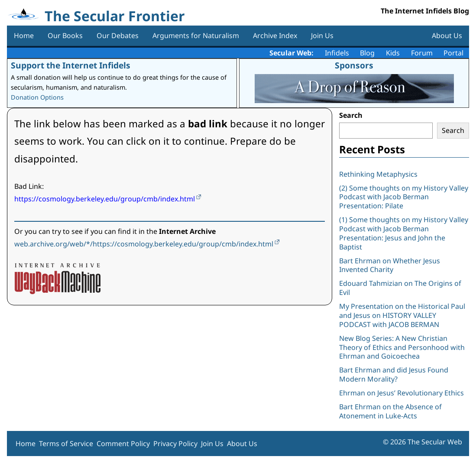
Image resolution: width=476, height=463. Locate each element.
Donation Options (37, 97)
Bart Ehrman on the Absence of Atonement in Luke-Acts (390, 411)
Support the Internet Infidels (71, 65)
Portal (453, 53)
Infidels (337, 53)
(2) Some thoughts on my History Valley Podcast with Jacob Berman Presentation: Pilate (404, 197)
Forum (422, 53)
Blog (367, 53)
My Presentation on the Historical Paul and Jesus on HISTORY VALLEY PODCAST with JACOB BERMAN (402, 315)
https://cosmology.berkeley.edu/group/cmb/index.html (105, 199)
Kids (393, 53)
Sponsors (354, 65)
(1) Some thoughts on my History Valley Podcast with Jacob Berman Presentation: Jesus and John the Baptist (404, 233)
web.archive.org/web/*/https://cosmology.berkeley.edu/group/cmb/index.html (144, 244)
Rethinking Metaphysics (378, 174)
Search (351, 115)
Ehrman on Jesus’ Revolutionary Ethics (402, 393)
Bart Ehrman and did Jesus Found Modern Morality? (394, 374)
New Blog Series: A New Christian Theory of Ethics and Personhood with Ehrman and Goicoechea (402, 347)
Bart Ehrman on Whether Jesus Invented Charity (390, 265)
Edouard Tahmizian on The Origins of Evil (400, 288)
